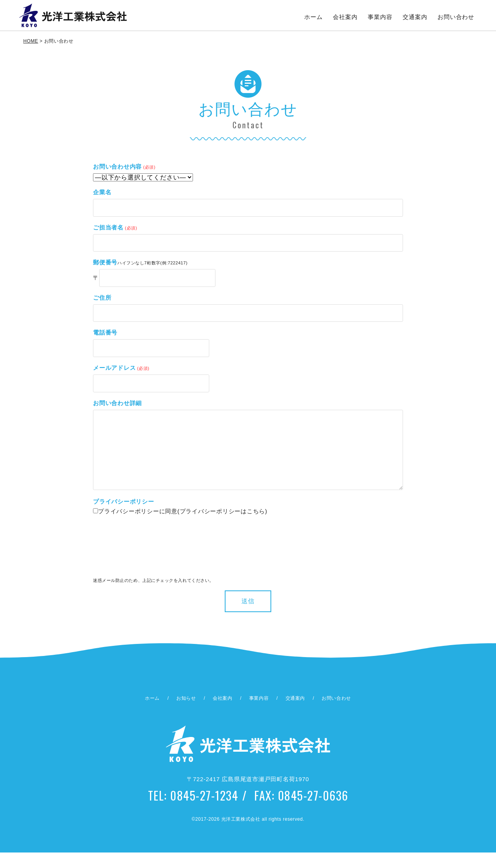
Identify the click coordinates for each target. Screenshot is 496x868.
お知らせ (186, 714)
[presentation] (125, 564)
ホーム (313, 17)
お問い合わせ (456, 17)
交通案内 (415, 17)
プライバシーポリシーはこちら (223, 527)
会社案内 (345, 17)
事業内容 (380, 17)
